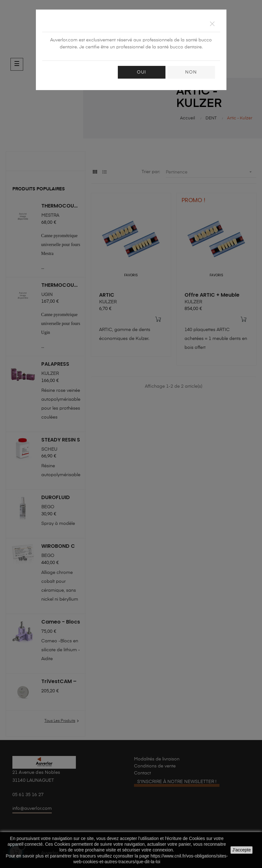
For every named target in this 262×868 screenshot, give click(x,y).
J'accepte (242, 850)
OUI (141, 72)
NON (191, 72)
